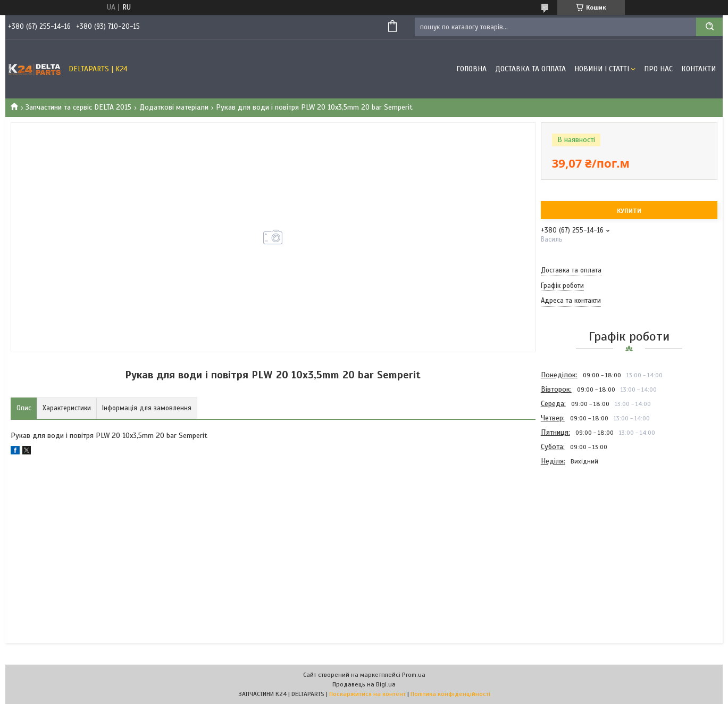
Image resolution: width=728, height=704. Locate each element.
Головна (471, 69)
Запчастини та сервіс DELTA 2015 (78, 107)
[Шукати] (709, 27)
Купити (629, 211)
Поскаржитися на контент (367, 694)
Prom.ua (414, 675)
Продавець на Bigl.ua (364, 684)
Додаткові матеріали (174, 107)
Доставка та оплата (530, 69)
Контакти (698, 69)
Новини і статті (602, 69)
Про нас (658, 69)
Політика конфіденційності (450, 694)
